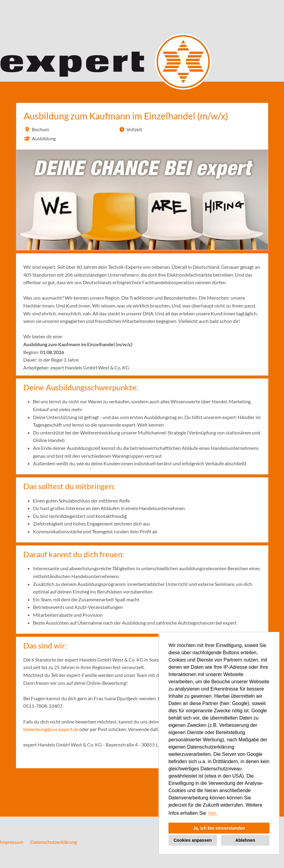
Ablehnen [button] (245, 840)
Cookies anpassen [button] (193, 840)
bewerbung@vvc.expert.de (51, 729)
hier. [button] (213, 813)
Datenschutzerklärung (54, 842)
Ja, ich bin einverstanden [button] (219, 828)
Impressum (12, 842)
